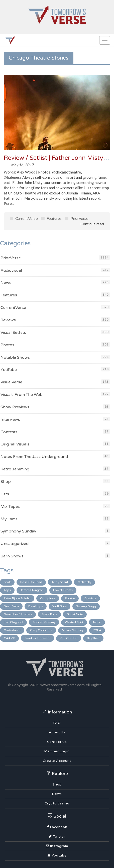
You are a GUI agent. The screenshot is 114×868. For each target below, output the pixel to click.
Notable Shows (15, 357)
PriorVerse (77, 219)
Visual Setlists (13, 333)
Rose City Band (31, 582)
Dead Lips (36, 606)
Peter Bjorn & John (17, 598)
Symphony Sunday (18, 531)
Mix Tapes (10, 507)
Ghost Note (75, 614)
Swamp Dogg (86, 606)
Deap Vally (11, 606)
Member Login (57, 751)
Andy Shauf (60, 582)
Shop (6, 482)
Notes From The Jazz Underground (34, 457)
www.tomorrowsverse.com (63, 685)
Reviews (8, 320)
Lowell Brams (63, 590)
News (6, 283)
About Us (57, 732)
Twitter (57, 837)
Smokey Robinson (37, 638)
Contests (9, 432)
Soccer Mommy (44, 622)
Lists (5, 494)
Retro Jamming (15, 469)
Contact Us (57, 742)
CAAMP (9, 638)
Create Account (57, 761)
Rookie (70, 598)
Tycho (97, 622)
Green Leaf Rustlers (18, 614)
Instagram (57, 846)
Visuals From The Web (22, 395)
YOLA (97, 630)
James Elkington (32, 590)
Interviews (10, 420)
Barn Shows (12, 556)
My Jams (9, 519)
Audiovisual (11, 270)
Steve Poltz (49, 614)
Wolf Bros (60, 606)
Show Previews (15, 407)
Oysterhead (12, 630)
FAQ (57, 723)
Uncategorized (15, 544)
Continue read (89, 224)
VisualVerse (11, 382)
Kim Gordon (69, 638)
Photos (7, 345)
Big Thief (93, 638)
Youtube (57, 856)
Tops (7, 590)
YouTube (9, 370)
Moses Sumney (73, 630)
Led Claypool (13, 622)
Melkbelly (84, 582)
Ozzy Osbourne (41, 630)
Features (51, 219)
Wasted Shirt (74, 622)
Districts (90, 598)
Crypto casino (57, 803)
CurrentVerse (24, 219)
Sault (7, 582)
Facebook (57, 827)
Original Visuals (15, 444)
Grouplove (48, 598)
